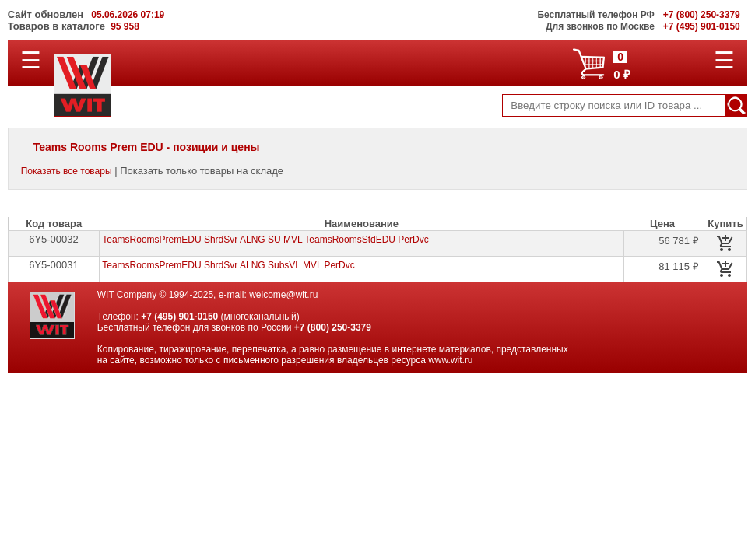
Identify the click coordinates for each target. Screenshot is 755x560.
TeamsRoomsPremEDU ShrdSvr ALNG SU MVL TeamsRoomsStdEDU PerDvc (265, 240)
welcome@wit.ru (283, 295)
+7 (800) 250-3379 (333, 327)
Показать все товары (67, 171)
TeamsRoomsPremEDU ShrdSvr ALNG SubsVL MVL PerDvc (228, 265)
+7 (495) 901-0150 (179, 317)
